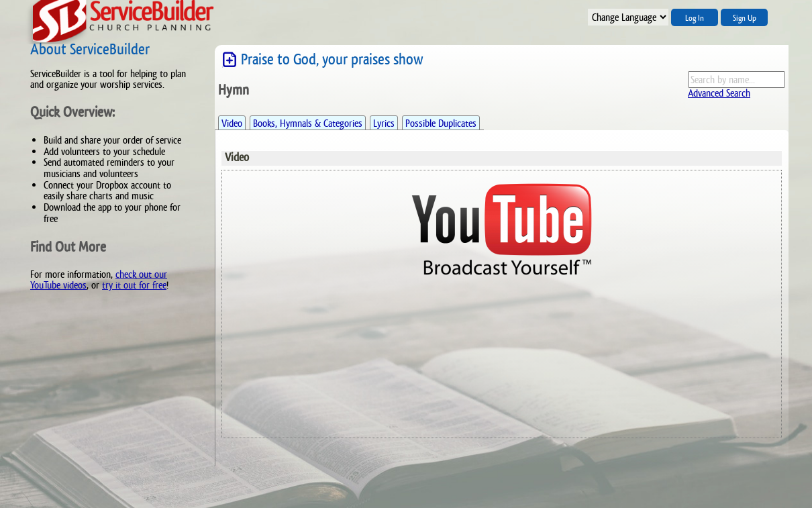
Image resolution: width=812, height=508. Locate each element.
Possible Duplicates (441, 123)
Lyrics (384, 123)
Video (232, 123)
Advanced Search (719, 93)
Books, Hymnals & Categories (308, 123)
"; (628, 17)
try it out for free (134, 285)
